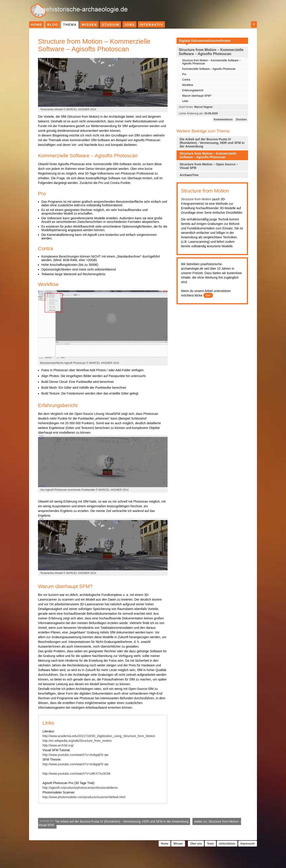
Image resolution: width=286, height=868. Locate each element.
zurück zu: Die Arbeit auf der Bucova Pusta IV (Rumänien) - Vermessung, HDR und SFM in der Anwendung (114, 821)
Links (185, 101)
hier (208, 295)
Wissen (89, 25)
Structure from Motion (196, 199)
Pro (184, 74)
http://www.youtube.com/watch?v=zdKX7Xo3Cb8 (76, 774)
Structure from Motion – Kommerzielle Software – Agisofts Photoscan (211, 62)
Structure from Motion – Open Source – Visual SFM (209, 166)
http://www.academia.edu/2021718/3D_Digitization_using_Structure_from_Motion (99, 736)
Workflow (188, 85)
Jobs (129, 25)
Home (37, 25)
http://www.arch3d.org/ (58, 745)
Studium (110, 25)
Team (210, 844)
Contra (186, 80)
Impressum (248, 844)
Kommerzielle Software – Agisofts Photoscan (209, 69)
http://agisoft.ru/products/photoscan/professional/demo (80, 788)
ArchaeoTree (189, 175)
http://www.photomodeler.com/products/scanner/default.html (84, 797)
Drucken (241, 119)
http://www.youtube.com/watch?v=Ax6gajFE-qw (75, 755)
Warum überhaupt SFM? (197, 96)
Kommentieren (223, 119)
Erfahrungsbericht (193, 90)
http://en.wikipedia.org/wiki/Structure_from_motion (77, 741)
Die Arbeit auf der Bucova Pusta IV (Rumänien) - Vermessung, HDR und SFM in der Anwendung (212, 143)
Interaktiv (151, 25)
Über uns (196, 844)
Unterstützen (227, 844)
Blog (53, 25)
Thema (70, 25)
